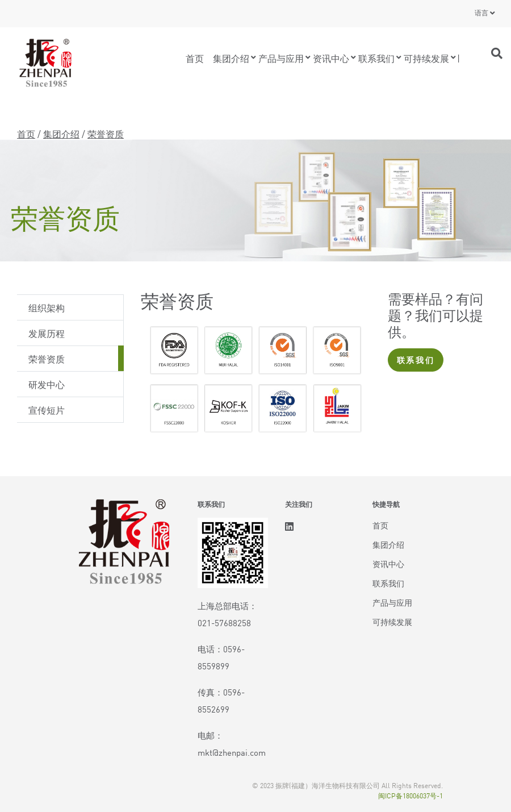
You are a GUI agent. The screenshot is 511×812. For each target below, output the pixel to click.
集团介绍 (231, 58)
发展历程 (47, 333)
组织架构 (47, 307)
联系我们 (376, 58)
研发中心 (47, 384)
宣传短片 (47, 410)
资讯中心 (331, 58)
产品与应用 (281, 58)
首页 (195, 58)
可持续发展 (426, 58)
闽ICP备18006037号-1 (411, 795)
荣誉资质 (47, 359)
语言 (481, 13)
